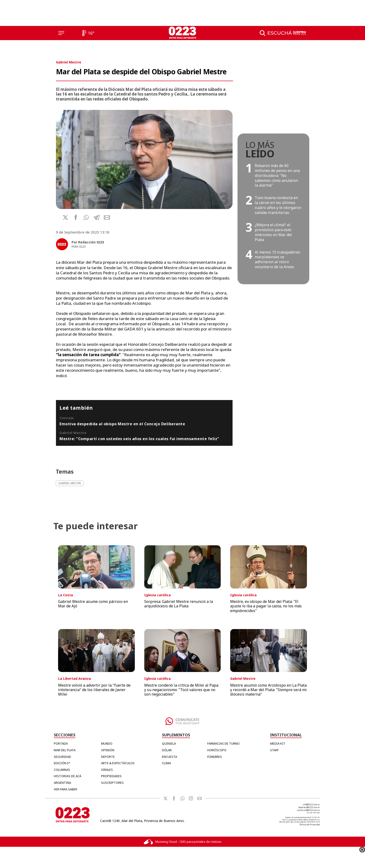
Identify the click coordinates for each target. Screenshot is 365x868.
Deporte (108, 757)
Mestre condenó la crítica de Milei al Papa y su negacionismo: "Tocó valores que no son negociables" (181, 690)
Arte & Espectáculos (118, 763)
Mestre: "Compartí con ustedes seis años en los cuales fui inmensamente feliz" (139, 439)
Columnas (62, 770)
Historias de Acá (68, 776)
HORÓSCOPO (217, 750)
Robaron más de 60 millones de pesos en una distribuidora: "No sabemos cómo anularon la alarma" (277, 175)
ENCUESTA (170, 757)
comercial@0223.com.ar (308, 810)
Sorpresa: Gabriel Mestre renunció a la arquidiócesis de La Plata (179, 604)
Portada (61, 743)
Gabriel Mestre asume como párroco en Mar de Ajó (93, 604)
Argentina (62, 783)
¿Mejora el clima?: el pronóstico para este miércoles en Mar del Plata (273, 232)
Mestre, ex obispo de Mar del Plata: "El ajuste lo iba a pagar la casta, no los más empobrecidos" (266, 606)
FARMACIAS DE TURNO (223, 743)
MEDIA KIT (278, 743)
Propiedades (111, 776)
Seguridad (62, 757)
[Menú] (61, 33)
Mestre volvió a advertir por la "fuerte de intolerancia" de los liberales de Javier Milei (94, 690)
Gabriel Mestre (69, 62)
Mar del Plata (65, 750)
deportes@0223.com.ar (309, 807)
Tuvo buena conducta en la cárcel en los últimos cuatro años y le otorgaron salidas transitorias (278, 205)
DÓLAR (167, 750)
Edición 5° (62, 763)
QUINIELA (169, 743)
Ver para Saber (66, 789)
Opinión (108, 750)
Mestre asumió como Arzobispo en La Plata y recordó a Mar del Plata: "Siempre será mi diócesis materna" (268, 690)
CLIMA (166, 763)
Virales (107, 770)
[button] (86, 217)
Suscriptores (112, 783)
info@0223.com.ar (311, 804)
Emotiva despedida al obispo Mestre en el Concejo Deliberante (122, 424)
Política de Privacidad (310, 824)
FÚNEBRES (215, 757)
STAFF (274, 750)
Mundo (107, 743)
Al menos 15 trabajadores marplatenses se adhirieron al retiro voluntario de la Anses (277, 259)
